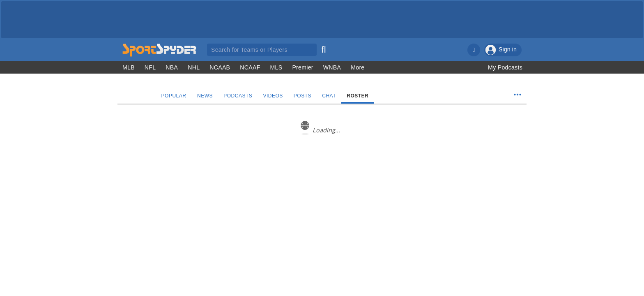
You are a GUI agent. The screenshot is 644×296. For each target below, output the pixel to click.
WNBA (332, 67)
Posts (302, 96)
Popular (174, 96)
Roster (358, 96)
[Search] (324, 49)
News (205, 96)
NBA (172, 67)
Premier (302, 67)
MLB (129, 67)
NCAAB (220, 67)
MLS (276, 67)
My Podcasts (505, 67)
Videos (273, 96)
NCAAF (250, 67)
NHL (194, 67)
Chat (329, 96)
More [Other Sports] (358, 67)
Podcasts (238, 96)
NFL (150, 67)
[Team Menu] (517, 95)
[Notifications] (474, 50)
